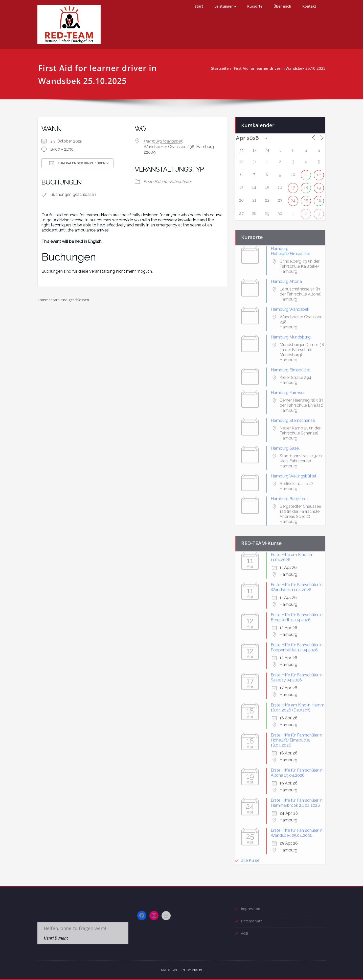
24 (293, 199)
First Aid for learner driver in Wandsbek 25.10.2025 (282, 68)
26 (319, 199)
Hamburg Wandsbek (163, 141)
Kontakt (309, 6)
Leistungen (225, 6)
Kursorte (255, 6)
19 (319, 186)
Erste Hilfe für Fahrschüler (168, 182)
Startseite (222, 68)
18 (306, 186)
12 (319, 173)
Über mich (282, 6)
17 (293, 186)
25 (306, 199)
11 (306, 173)
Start (199, 6)
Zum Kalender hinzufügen (77, 163)
